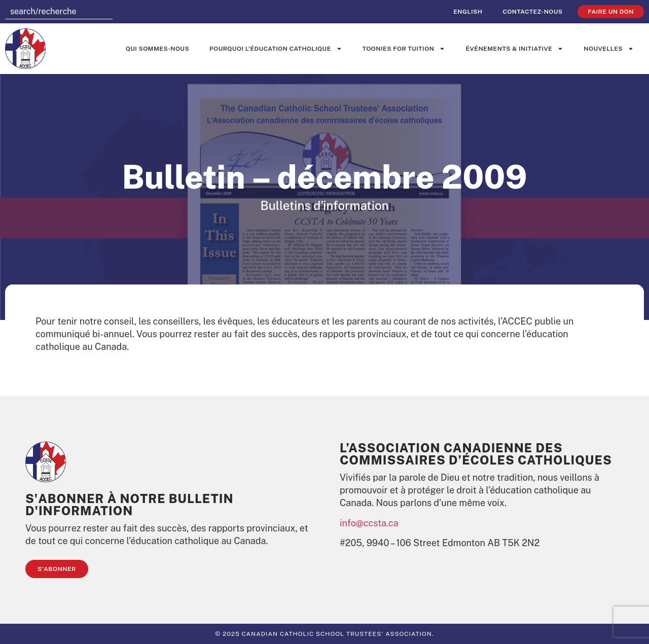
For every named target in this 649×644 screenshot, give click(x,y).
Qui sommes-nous (157, 49)
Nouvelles (609, 49)
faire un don (611, 12)
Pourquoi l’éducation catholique (276, 49)
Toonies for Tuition (404, 49)
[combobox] (59, 12)
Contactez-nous (532, 12)
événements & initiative (514, 49)
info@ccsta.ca (369, 523)
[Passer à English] (468, 12)
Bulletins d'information (324, 205)
